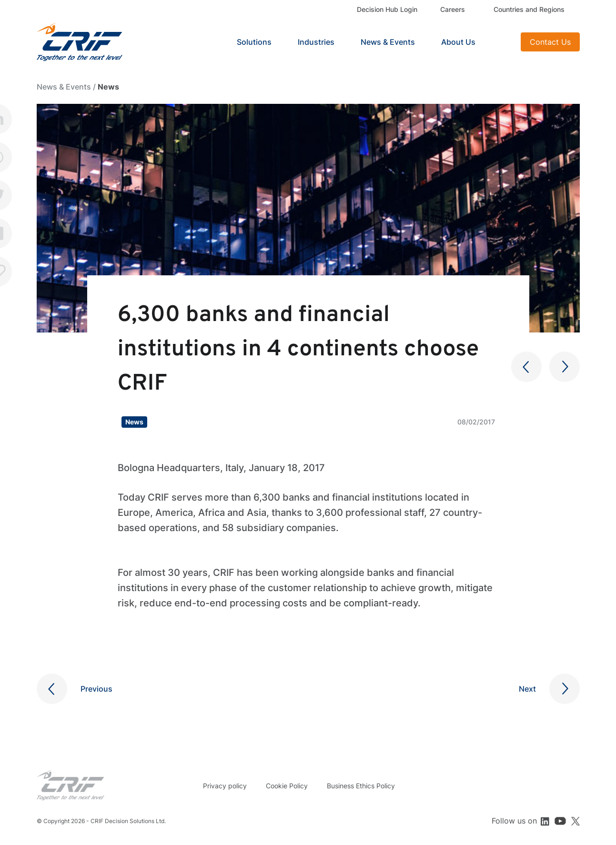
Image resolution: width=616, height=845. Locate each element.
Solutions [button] (254, 42)
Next (527, 689)
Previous (96, 689)
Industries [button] (316, 42)
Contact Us (550, 42)
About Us (458, 42)
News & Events (388, 42)
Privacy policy (225, 786)
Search (502, 42)
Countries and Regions (529, 9)
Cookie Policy (287, 786)
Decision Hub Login (387, 9)
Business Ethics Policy (361, 786)
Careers (453, 9)
